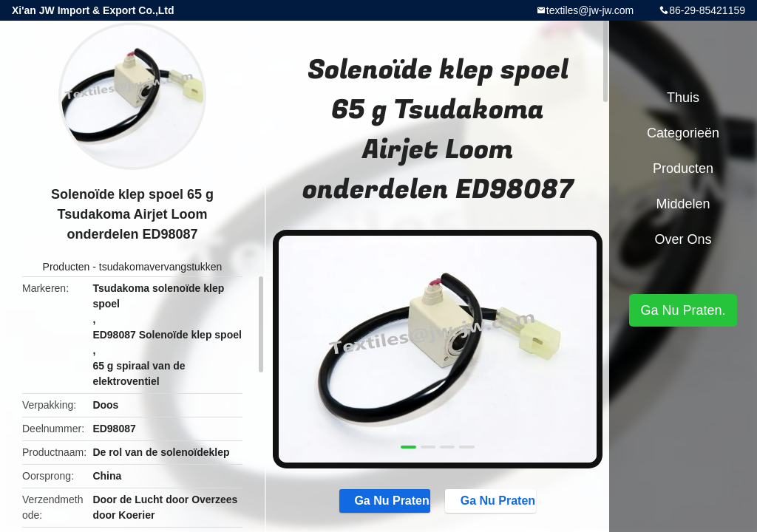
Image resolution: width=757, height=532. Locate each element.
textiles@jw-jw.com (590, 10)
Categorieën (683, 133)
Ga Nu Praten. (384, 500)
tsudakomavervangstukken (161, 267)
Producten (67, 267)
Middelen (683, 204)
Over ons (683, 239)
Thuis (683, 98)
